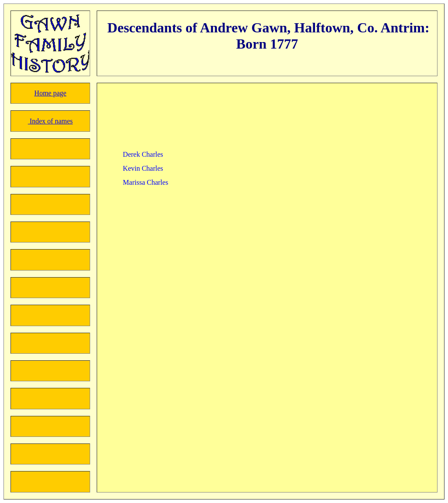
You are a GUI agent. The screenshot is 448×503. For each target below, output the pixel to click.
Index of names (51, 121)
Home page (50, 93)
